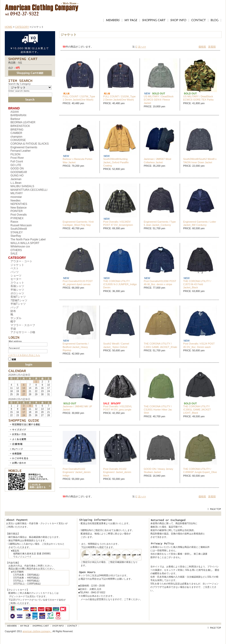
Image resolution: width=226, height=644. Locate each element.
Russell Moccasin (21, 225)
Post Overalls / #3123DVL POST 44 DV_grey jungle (118, 408)
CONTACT (198, 20)
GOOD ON (17, 169)
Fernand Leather (21, 151)
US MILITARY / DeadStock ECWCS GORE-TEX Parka (198, 98)
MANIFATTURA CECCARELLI (29, 190)
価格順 (202, 47)
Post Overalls (19, 215)
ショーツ (16, 276)
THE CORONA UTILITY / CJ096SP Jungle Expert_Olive (200, 470)
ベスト (15, 268)
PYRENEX (17, 218)
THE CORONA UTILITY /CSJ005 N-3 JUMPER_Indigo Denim (120, 284)
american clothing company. (37, 631)
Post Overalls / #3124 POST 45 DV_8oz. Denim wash (199, 345)
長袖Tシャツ (18, 297)
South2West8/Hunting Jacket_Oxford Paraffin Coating (116, 162)
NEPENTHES (19, 204)
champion (16, 137)
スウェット (17, 283)
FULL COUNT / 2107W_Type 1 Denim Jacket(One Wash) (79, 98)
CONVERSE (18, 140)
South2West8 (19, 229)
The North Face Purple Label (28, 239)
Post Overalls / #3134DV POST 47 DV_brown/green (118, 223)
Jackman (16, 179)
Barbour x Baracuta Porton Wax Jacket (77, 161)
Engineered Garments (24, 147)
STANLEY (17, 232)
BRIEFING (17, 130)
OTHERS (16, 250)
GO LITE (16, 165)
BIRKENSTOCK (20, 126)
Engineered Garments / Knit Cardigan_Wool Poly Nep (78, 223)
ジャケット (17, 265)
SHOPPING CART (154, 20)
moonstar (16, 197)
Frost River (17, 158)
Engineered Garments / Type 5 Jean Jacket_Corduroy (160, 223)
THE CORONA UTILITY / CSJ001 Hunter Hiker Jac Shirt (158, 410)
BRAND (14, 108)
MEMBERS (113, 20)
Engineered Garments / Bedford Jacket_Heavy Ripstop (76, 347)
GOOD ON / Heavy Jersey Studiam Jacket (158, 470)
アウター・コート (21, 261)
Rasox (14, 222)
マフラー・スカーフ (23, 325)
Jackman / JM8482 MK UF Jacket (77, 408)
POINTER (17, 211)
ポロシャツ (17, 293)
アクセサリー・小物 (23, 332)
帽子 (13, 322)
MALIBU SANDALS (22, 186)
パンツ (15, 272)
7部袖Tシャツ (19, 300)
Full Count (17, 161)
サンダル (16, 318)
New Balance (19, 208)
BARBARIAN (18, 115)
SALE (14, 254)
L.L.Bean (16, 183)
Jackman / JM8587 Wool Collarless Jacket (157, 161)
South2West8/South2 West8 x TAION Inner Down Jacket (200, 161)
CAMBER (16, 133)
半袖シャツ (17, 290)
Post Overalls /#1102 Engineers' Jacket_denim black (117, 472)
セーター (16, 279)
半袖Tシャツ (18, 304)
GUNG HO (17, 176)
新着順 (212, 47)
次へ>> (142, 47)
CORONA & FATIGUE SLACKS (30, 144)
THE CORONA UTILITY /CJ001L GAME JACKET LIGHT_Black (197, 410)
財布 (13, 311)
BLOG (215, 20)
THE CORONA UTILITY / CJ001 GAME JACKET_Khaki (160, 345)
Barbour (15, 119)
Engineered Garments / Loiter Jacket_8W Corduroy (200, 223)
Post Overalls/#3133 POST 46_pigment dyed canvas (78, 283)
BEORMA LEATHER (23, 122)
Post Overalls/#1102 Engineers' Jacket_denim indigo (77, 472)
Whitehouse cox (20, 247)
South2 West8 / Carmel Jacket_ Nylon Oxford (116, 345)
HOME (9, 27)
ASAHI (15, 112)
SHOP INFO (178, 20)
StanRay (16, 236)
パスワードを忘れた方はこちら (24, 355)
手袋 (13, 329)
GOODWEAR (19, 172)
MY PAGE (131, 20)
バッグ (15, 307)
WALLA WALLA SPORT (25, 243)
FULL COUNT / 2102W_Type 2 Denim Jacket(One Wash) (119, 98)
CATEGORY (22, 27)
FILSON (15, 154)
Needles (15, 201)
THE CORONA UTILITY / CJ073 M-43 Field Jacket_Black (197, 284)
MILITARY (17, 193)
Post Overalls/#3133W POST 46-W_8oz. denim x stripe (160, 283)
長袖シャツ (17, 286)
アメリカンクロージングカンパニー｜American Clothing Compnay (42, 6)
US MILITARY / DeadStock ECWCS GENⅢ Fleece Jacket (159, 100)
